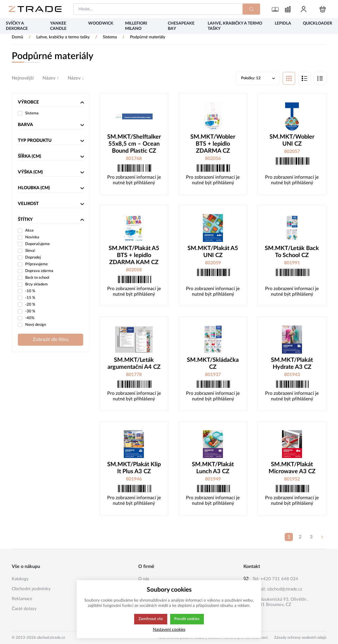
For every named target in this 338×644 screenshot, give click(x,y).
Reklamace (22, 599)
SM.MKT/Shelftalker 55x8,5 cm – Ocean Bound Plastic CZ (134, 144)
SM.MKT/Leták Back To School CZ (292, 252)
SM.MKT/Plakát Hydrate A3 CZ (292, 364)
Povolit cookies (187, 619)
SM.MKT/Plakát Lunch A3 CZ (213, 469)
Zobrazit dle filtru (51, 340)
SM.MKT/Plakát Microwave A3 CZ (292, 469)
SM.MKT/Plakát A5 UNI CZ (213, 252)
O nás (144, 579)
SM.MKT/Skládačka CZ (213, 364)
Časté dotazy (24, 609)
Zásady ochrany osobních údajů (300, 638)
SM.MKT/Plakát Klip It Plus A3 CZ (134, 469)
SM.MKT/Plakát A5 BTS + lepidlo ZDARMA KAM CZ (134, 256)
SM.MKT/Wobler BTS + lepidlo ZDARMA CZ (213, 144)
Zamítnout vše (150, 619)
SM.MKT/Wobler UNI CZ (292, 141)
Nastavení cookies (169, 630)
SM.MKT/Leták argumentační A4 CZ (134, 364)
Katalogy (20, 579)
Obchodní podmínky (31, 589)
